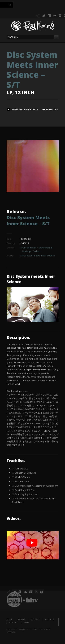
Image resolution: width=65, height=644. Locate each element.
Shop (26, 622)
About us (49, 619)
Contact (14, 622)
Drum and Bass (29, 257)
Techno (36, 261)
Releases (35, 619)
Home (9, 619)
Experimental (45, 257)
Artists (21, 619)
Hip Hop (27, 261)
